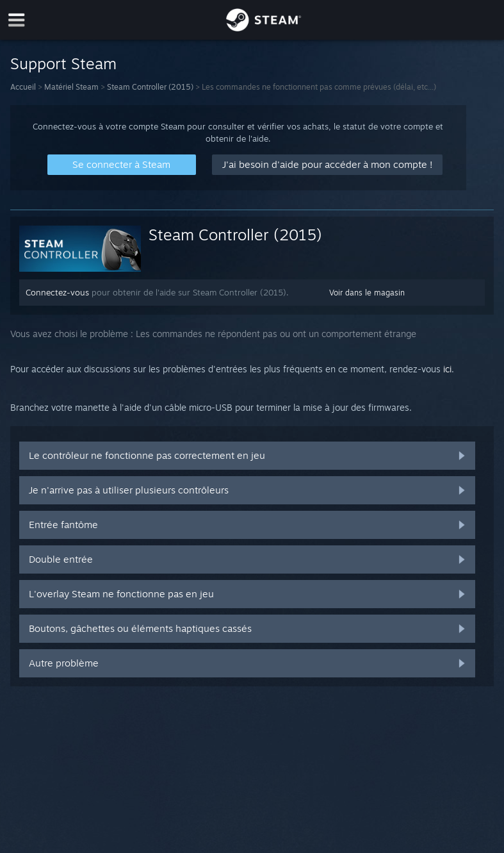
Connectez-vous (57, 292)
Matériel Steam (71, 87)
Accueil (23, 87)
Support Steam (63, 63)
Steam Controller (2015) (150, 87)
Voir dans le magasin (367, 293)
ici (447, 369)
